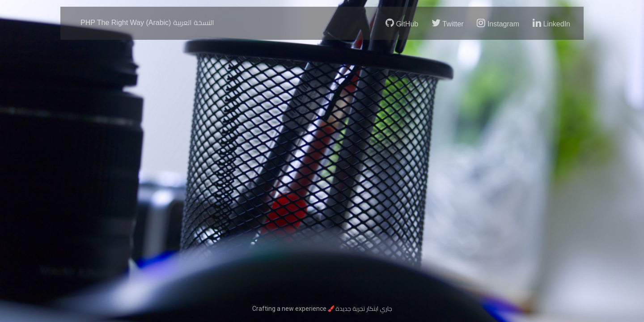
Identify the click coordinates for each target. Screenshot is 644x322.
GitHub (402, 23)
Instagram (498, 23)
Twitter (447, 23)
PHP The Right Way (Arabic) (147, 22)
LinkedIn (551, 23)
